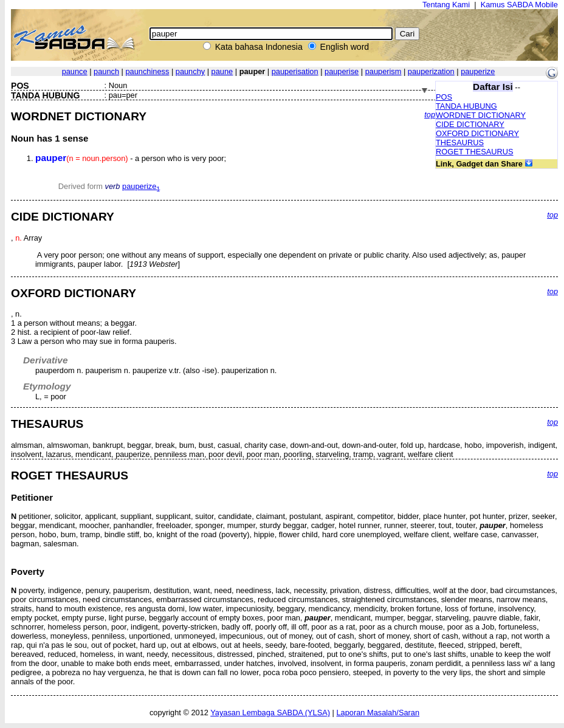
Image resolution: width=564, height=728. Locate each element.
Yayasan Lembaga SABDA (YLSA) (270, 713)
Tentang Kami (446, 5)
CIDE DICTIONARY (470, 124)
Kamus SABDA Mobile (519, 5)
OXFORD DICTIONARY (477, 133)
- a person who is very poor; (131, 158)
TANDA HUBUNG (466, 106)
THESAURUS (460, 143)
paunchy (190, 71)
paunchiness (147, 71)
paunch (106, 71)
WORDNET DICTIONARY (481, 115)
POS (444, 97)
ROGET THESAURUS (475, 152)
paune (222, 71)
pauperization (431, 71)
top (430, 115)
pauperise (342, 71)
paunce (75, 71)
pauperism (383, 71)
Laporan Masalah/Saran (378, 713)
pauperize (478, 71)
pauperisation (295, 71)
